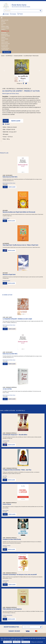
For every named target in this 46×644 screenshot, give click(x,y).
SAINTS (3, 41)
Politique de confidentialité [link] (37, 642)
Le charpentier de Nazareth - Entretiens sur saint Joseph (17, 319)
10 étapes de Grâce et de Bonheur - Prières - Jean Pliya (17, 470)
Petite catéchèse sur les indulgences (12, 609)
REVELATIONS (5, 39)
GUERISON (4, 33)
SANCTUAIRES (5, 42)
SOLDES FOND (5, 45)
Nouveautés (7, 52)
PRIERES (3, 37)
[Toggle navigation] (2, 18)
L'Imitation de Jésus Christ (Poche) (12, 539)
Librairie (3, 56)
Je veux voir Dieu (7, 389)
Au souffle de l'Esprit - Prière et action (31, 56)
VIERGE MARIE (5, 50)
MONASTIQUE (4, 34)
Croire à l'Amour (7, 504)
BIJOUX (3, 22)
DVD (2, 25)
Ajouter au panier (16, 121)
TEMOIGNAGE (5, 47)
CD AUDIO (4, 23)
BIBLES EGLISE (5, 20)
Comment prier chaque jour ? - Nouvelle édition (15, 435)
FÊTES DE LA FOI (5, 31)
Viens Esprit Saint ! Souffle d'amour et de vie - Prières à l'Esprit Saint (20, 245)
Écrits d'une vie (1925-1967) (10, 177)
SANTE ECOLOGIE (5, 44)
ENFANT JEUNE (5, 26)
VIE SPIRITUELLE (5, 48)
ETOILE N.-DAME (5, 28)
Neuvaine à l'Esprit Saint (9, 275)
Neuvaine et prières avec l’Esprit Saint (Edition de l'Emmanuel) (19, 212)
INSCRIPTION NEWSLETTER (11, 627)
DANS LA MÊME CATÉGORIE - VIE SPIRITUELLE (13, 411)
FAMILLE (3, 30)
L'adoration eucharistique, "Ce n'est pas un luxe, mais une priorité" (20, 575)
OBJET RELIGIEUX (5, 36)
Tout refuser (17, 642)
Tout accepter (8, 642)
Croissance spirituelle (18, 56)
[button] (4, 71)
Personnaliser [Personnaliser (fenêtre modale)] (26, 642)
